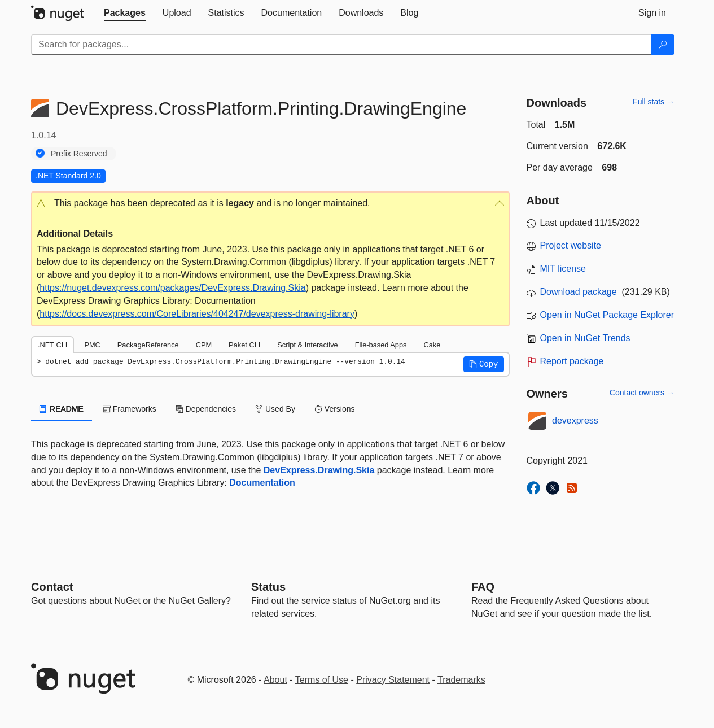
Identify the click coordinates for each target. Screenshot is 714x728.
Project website (571, 245)
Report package (572, 361)
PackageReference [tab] (148, 345)
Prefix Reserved (79, 154)
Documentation (262, 483)
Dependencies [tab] (206, 409)
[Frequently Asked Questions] (483, 587)
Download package (579, 292)
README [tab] (62, 409)
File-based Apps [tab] (381, 345)
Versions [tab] (335, 409)
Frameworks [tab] (130, 409)
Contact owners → (642, 393)
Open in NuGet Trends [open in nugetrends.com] (585, 338)
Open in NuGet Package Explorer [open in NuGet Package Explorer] (607, 315)
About (275, 680)
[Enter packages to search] (341, 45)
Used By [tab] (275, 409)
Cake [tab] (432, 345)
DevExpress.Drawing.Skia (319, 470)
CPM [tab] (204, 345)
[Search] (663, 45)
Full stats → (654, 102)
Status (268, 587)
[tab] (125, 13)
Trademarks (461, 680)
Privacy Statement (393, 680)
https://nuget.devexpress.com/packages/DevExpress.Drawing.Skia (172, 288)
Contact (52, 587)
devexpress (575, 420)
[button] (270, 204)
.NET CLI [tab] (52, 345)
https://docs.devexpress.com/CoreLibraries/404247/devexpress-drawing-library (197, 314)
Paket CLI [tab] (244, 345)
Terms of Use (322, 680)
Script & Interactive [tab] (307, 345)
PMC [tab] (92, 345)
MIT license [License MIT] (563, 269)
